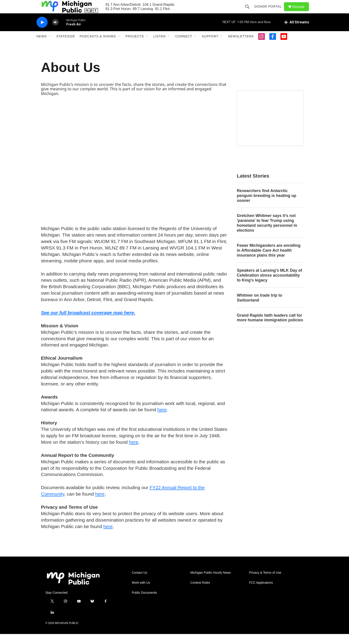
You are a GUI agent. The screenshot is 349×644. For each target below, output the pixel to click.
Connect (184, 46)
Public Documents (144, 603)
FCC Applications (261, 593)
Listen (159, 46)
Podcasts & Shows (98, 46)
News (42, 46)
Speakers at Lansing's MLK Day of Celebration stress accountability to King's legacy (269, 285)
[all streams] (297, 32)
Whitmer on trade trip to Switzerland (260, 308)
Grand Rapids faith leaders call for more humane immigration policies (270, 328)
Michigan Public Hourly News (210, 583)
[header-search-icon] (249, 12)
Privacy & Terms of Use (265, 583)
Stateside (66, 46)
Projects (135, 46)
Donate (301, 12)
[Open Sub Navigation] (50, 46)
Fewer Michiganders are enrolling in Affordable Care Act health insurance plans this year (269, 260)
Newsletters (241, 46)
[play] (42, 32)
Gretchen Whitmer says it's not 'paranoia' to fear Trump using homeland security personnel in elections (267, 233)
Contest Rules (200, 593)
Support (210, 46)
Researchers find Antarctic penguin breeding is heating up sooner (267, 206)
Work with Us (141, 593)
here (162, 420)
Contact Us (139, 583)
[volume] (55, 32)
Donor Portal (270, 12)
